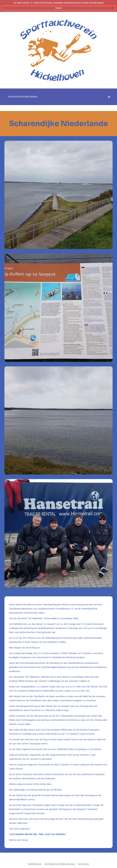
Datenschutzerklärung (60, 864)
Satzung (83, 864)
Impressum (35, 864)
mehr (58, 8)
